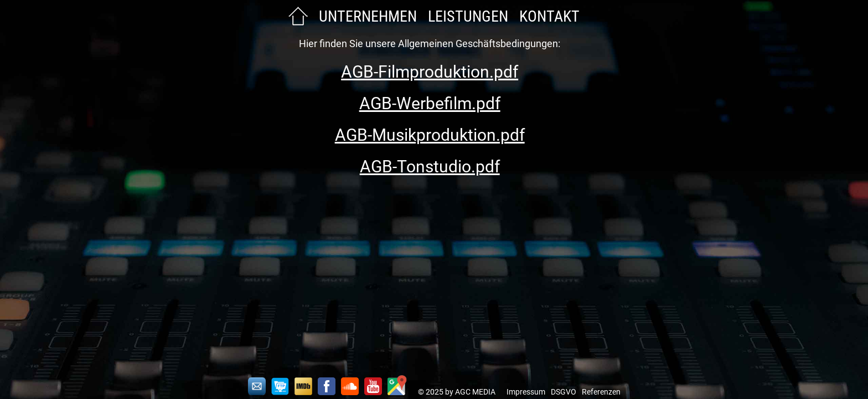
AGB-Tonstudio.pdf (430, 167)
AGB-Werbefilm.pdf (430, 103)
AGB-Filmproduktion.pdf (430, 72)
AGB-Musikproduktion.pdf (430, 135)
